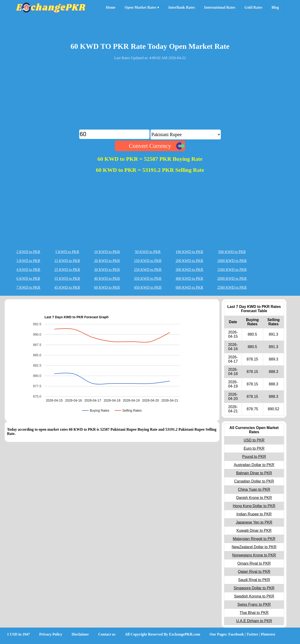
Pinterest (268, 634)
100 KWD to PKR (189, 252)
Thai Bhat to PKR (254, 613)
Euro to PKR (254, 448)
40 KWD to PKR (107, 278)
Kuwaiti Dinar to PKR (254, 531)
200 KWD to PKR (189, 261)
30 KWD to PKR (107, 270)
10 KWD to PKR (107, 252)
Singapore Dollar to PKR (254, 588)
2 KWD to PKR (28, 252)
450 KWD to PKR (148, 287)
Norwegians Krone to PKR (254, 555)
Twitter (252, 634)
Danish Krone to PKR (254, 498)
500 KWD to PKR (232, 252)
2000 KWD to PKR (232, 278)
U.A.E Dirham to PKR (254, 621)
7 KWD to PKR (28, 287)
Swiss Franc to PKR (254, 604)
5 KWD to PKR (67, 252)
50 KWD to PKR (148, 252)
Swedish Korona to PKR (254, 596)
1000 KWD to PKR (232, 261)
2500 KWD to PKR (232, 287)
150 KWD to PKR (148, 261)
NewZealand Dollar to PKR (254, 547)
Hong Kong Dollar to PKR (254, 506)
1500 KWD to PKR (232, 270)
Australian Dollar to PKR (254, 465)
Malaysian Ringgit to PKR (254, 539)
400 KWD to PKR (189, 278)
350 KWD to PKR (148, 278)
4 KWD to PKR (28, 270)
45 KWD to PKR (67, 287)
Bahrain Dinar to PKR (254, 473)
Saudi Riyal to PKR (254, 580)
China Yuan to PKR (254, 489)
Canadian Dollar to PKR (254, 481)
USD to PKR (254, 440)
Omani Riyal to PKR (254, 563)
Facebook (236, 634)
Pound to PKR (254, 457)
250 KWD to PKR (148, 270)
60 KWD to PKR (107, 287)
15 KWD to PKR (67, 261)
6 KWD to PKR (28, 278)
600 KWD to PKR (189, 287)
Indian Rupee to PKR (254, 514)
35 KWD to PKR (67, 278)
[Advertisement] (150, 97)
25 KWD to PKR (67, 270)
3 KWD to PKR (28, 261)
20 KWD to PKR (107, 261)
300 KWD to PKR (189, 270)
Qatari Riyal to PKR (254, 572)
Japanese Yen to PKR (254, 522)
